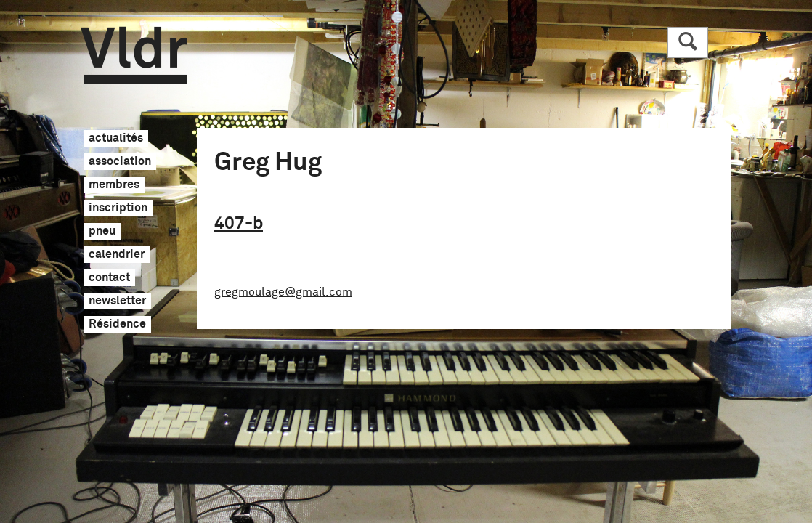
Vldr (134, 56)
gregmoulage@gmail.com (283, 292)
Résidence (117, 325)
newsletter (117, 301)
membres (114, 185)
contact (109, 278)
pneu (102, 232)
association (120, 162)
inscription (118, 208)
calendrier (117, 255)
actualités (116, 139)
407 (239, 224)
